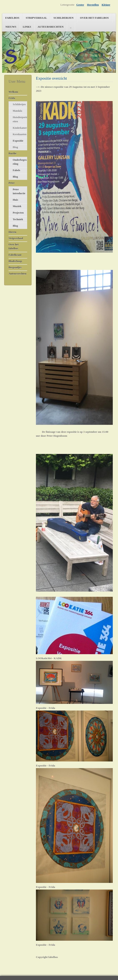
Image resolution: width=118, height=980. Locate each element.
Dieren (12, 232)
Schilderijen (63, 18)
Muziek (17, 206)
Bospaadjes (15, 267)
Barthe (13, 153)
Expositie (18, 141)
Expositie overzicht (51, 78)
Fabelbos (12, 18)
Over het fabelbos (94, 18)
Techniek (18, 219)
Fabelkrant (15, 255)
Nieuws (11, 27)
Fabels (16, 170)
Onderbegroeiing (20, 162)
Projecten (18, 213)
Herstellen (93, 5)
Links (27, 27)
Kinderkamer (20, 128)
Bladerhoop (15, 261)
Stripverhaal (36, 18)
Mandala (17, 111)
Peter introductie (19, 191)
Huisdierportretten (20, 119)
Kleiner (106, 5)
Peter (12, 183)
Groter (80, 5)
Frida (12, 98)
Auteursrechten (51, 27)
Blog (15, 147)
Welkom (13, 92)
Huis (15, 200)
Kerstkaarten (20, 134)
